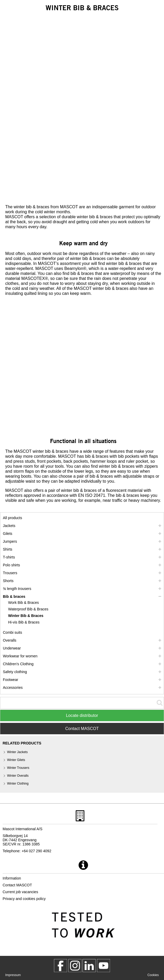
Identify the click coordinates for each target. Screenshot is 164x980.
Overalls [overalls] (10, 640)
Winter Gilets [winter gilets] (16, 760)
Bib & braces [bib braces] (14, 596)
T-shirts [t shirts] (9, 557)
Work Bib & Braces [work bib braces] (23, 603)
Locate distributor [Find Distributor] (82, 715)
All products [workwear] (12, 518)
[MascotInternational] (103, 966)
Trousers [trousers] (10, 573)
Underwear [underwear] (12, 648)
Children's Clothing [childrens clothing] (18, 664)
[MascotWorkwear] (61, 966)
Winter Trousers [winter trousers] (18, 768)
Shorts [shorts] (8, 581)
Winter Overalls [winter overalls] (18, 776)
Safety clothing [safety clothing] (15, 672)
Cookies (153, 975)
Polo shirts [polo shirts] (11, 565)
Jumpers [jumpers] (10, 541)
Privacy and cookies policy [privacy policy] (24, 899)
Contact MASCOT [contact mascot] (17, 885)
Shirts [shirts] (8, 549)
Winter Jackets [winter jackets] (17, 752)
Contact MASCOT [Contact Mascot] (82, 729)
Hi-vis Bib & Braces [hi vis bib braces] (24, 622)
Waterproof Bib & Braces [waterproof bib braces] (28, 609)
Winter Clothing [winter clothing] (18, 784)
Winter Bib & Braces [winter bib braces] (26, 616)
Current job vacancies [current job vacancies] (20, 892)
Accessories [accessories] (13, 688)
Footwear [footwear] (10, 680)
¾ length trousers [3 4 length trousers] (17, 589)
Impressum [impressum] (13, 975)
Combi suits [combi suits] (12, 632)
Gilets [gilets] (8, 534)
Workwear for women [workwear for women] (20, 656)
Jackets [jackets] (9, 526)
